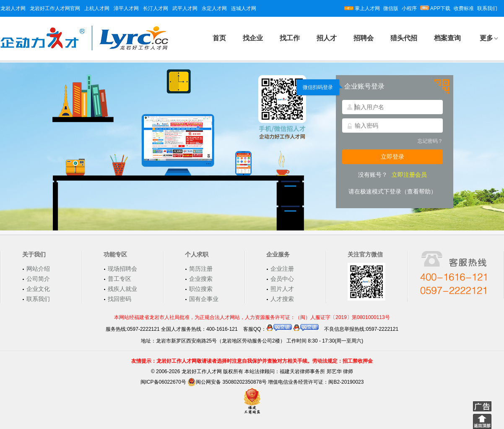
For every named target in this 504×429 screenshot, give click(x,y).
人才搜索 (282, 299)
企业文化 (38, 289)
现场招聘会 (122, 269)
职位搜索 (201, 289)
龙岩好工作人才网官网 (55, 8)
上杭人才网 (97, 8)
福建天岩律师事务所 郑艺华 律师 (316, 371)
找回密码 (120, 299)
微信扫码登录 (318, 87)
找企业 (253, 38)
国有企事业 (204, 299)
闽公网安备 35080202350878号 (227, 382)
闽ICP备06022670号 (163, 382)
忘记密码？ (430, 141)
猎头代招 (404, 38)
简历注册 (201, 269)
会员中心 (282, 279)
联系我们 (487, 8)
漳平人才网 (126, 8)
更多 (486, 38)
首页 (219, 38)
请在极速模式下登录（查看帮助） (392, 191)
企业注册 (282, 269)
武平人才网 (185, 8)
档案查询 (447, 38)
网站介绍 (38, 269)
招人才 (327, 38)
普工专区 (120, 279)
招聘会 (364, 38)
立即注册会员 (409, 175)
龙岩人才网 (13, 8)
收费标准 (464, 8)
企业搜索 (201, 279)
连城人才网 (244, 8)
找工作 (290, 38)
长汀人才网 (156, 8)
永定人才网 (214, 8)
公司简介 (38, 279)
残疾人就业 (122, 289)
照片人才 (282, 289)
